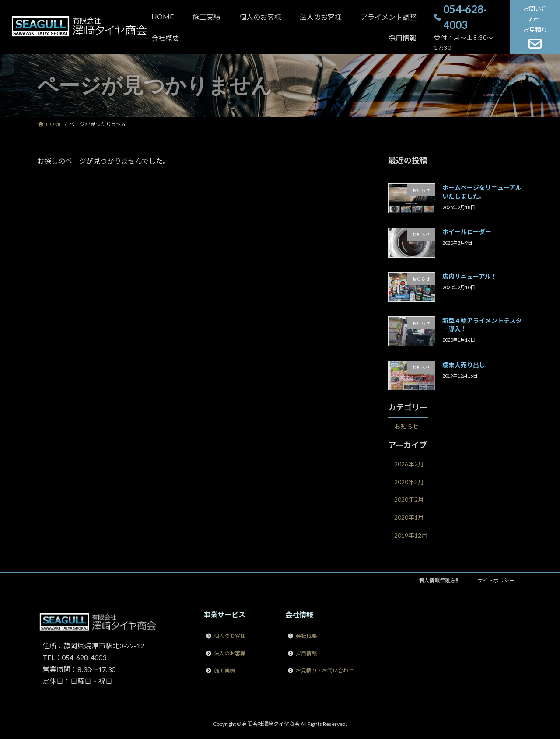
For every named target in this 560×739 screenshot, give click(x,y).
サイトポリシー (496, 580)
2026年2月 (409, 464)
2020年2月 (409, 500)
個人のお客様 (230, 636)
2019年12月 (411, 535)
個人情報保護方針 (440, 580)
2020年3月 (409, 482)
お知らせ (406, 427)
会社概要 (306, 636)
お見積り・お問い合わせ (325, 671)
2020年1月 (409, 517)
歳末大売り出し (464, 365)
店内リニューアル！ (470, 276)
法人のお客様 (230, 653)
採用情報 (306, 653)
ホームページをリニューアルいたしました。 (482, 192)
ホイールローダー (467, 232)
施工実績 (224, 671)
